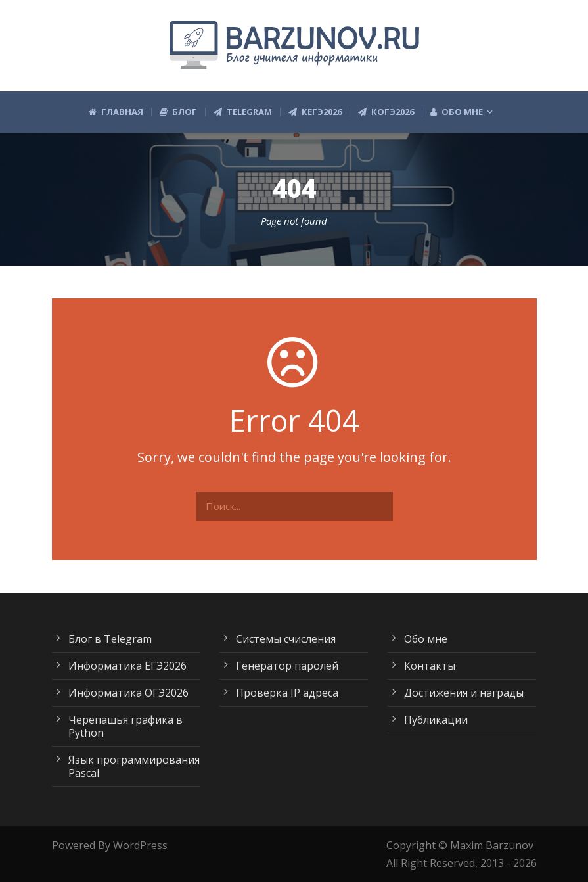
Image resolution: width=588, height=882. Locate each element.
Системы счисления (286, 639)
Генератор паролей (287, 666)
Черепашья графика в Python (125, 726)
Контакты (430, 666)
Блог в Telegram (110, 639)
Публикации (436, 720)
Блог (178, 112)
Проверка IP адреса (287, 693)
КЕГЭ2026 (315, 112)
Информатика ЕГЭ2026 (127, 666)
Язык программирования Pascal (134, 766)
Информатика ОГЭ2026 (128, 693)
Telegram (243, 112)
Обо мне (457, 112)
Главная (116, 112)
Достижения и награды (464, 693)
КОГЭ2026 (386, 112)
